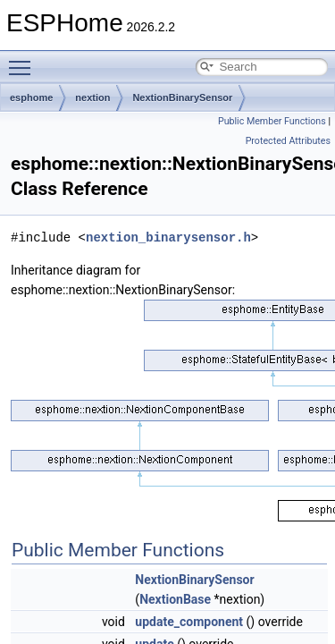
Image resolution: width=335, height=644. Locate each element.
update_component (189, 622)
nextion (92, 97)
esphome (31, 97)
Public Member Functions (272, 121)
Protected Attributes (288, 141)
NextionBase (175, 599)
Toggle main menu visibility (24, 60)
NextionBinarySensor (182, 97)
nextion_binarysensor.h (168, 237)
